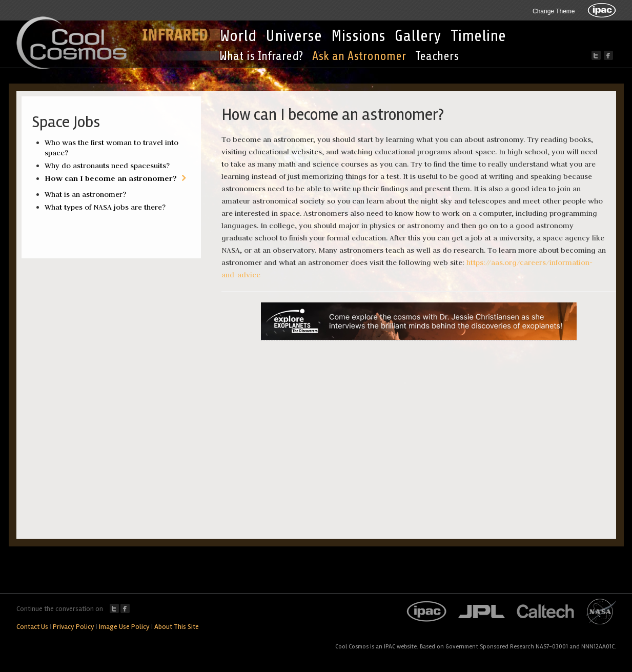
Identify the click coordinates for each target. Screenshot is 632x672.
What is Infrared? (261, 56)
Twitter (114, 608)
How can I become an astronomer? (111, 178)
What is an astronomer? (85, 194)
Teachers (437, 56)
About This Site (177, 627)
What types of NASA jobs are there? (105, 207)
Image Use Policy (124, 627)
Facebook (125, 608)
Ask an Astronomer (359, 56)
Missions (358, 36)
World (238, 36)
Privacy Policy (74, 627)
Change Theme (554, 11)
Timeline (478, 36)
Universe (294, 36)
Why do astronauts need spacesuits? (107, 166)
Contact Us (32, 627)
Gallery (418, 36)
